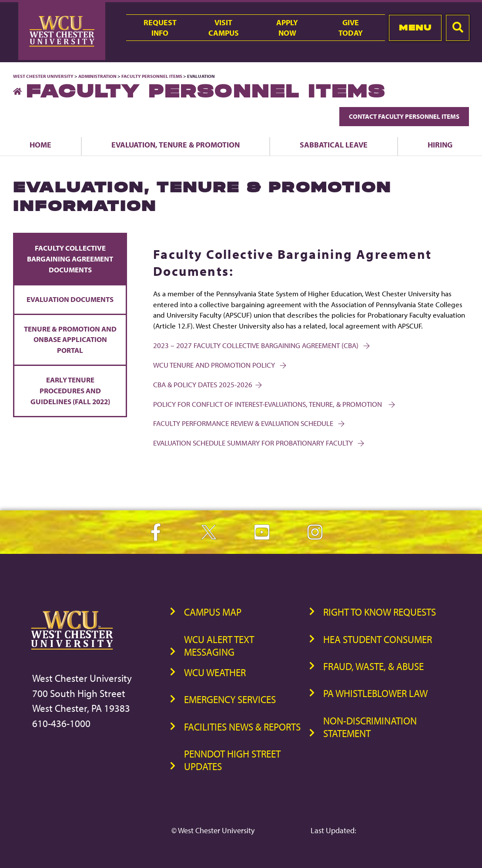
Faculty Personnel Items (152, 76)
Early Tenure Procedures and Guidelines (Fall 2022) (70, 390)
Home (40, 144)
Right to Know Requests (380, 612)
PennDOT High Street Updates (232, 760)
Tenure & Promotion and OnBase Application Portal (70, 340)
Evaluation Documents (70, 299)
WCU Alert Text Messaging (219, 646)
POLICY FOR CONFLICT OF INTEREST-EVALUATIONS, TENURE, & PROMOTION (273, 404)
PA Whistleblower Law (375, 693)
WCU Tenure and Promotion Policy (219, 365)
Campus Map (213, 612)
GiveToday (351, 27)
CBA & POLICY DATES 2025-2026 (207, 384)
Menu (415, 28)
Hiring (440, 144)
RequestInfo (160, 27)
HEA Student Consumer (378, 639)
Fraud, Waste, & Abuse (373, 666)
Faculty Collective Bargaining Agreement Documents (70, 259)
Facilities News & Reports (242, 727)
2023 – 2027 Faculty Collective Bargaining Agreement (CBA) (261, 345)
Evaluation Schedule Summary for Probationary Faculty (258, 443)
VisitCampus (224, 27)
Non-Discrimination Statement (370, 727)
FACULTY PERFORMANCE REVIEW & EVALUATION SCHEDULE (248, 423)
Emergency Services (230, 699)
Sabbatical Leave (334, 144)
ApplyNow (287, 27)
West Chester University (43, 76)
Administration (97, 76)
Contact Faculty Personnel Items (404, 116)
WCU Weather (215, 672)
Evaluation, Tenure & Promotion (176, 144)
